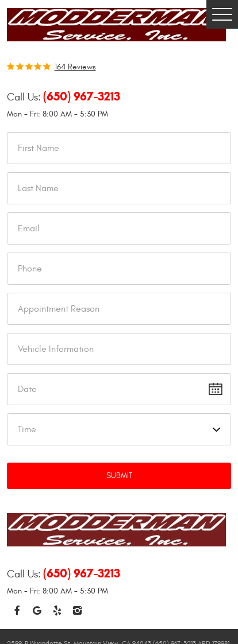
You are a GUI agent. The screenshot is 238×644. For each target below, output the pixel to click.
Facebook (17, 611)
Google (37, 611)
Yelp (57, 611)
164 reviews (75, 67)
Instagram (77, 611)
